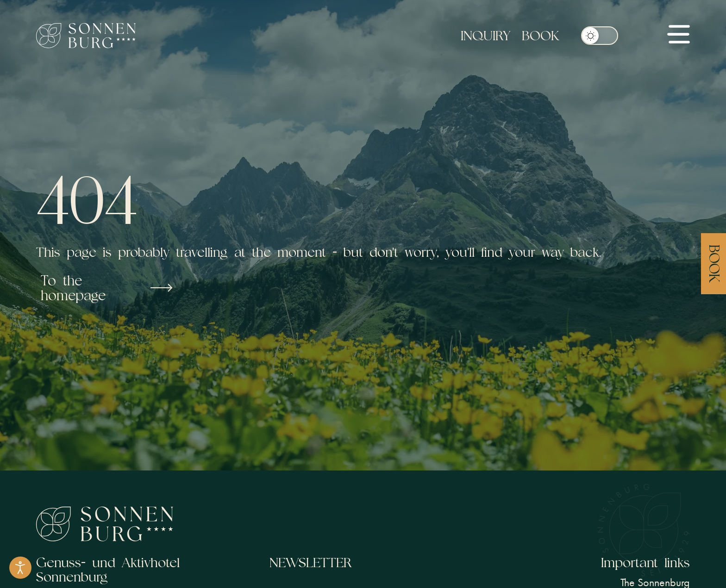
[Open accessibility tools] (20, 568)
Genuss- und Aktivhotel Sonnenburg (108, 569)
